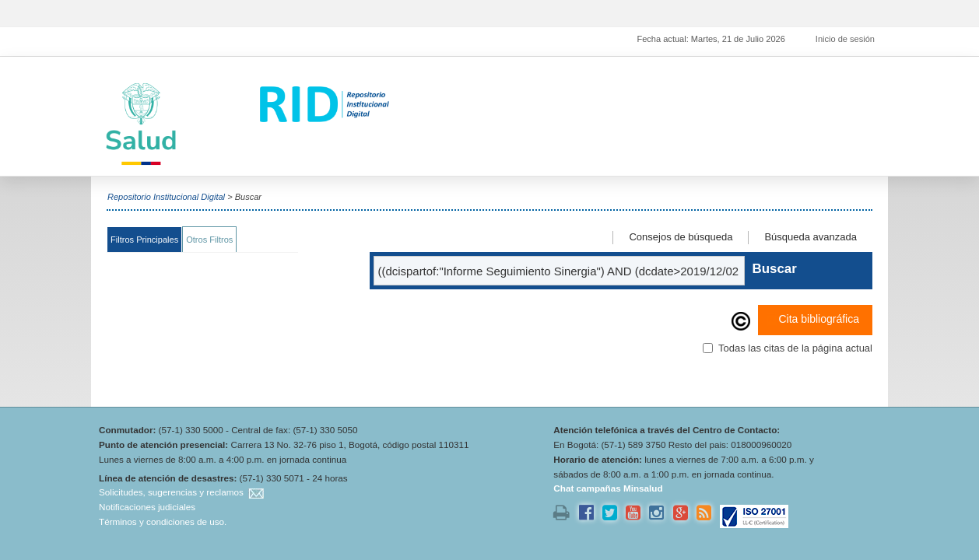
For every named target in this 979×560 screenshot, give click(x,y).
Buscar (774, 269)
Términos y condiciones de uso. (163, 521)
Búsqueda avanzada (811, 237)
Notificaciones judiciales (147, 507)
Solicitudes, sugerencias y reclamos (171, 492)
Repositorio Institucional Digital (166, 197)
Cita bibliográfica (812, 320)
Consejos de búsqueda (681, 237)
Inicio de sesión (845, 39)
